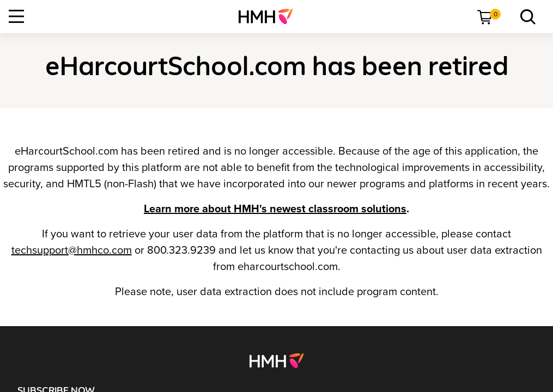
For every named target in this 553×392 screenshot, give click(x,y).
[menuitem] (270, 16)
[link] (270, 16)
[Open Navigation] (16, 16)
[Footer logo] (276, 360)
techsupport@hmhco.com (72, 250)
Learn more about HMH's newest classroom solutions (275, 209)
